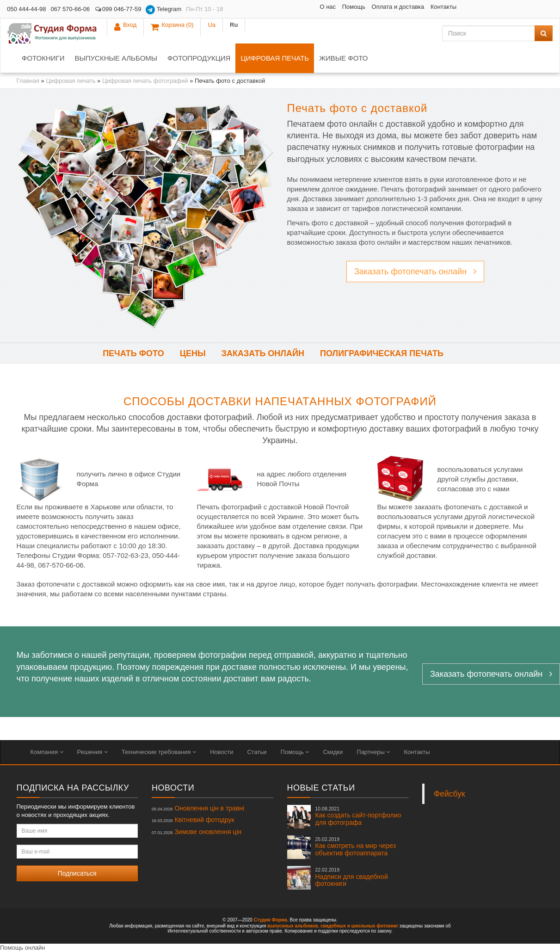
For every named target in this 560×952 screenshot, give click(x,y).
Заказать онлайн (263, 353)
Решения (92, 752)
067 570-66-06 (71, 9)
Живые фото (343, 58)
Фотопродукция (199, 58)
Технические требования (159, 752)
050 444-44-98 (27, 9)
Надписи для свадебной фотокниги (352, 877)
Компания (47, 752)
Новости (222, 752)
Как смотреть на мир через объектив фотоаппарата (356, 847)
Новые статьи (321, 788)
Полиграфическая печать (382, 353)
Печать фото (133, 353)
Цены (193, 353)
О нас (259, 7)
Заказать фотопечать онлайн (415, 272)
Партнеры (373, 752)
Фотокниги (43, 58)
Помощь (284, 7)
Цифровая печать (275, 58)
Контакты (374, 7)
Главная (28, 81)
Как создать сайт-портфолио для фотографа (358, 816)
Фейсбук (449, 794)
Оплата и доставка (329, 7)
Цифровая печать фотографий (145, 81)
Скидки (333, 752)
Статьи (257, 752)
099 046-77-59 (118, 9)
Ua (520, 9)
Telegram (163, 10)
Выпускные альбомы (116, 58)
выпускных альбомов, (293, 926)
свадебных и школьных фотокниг (359, 926)
